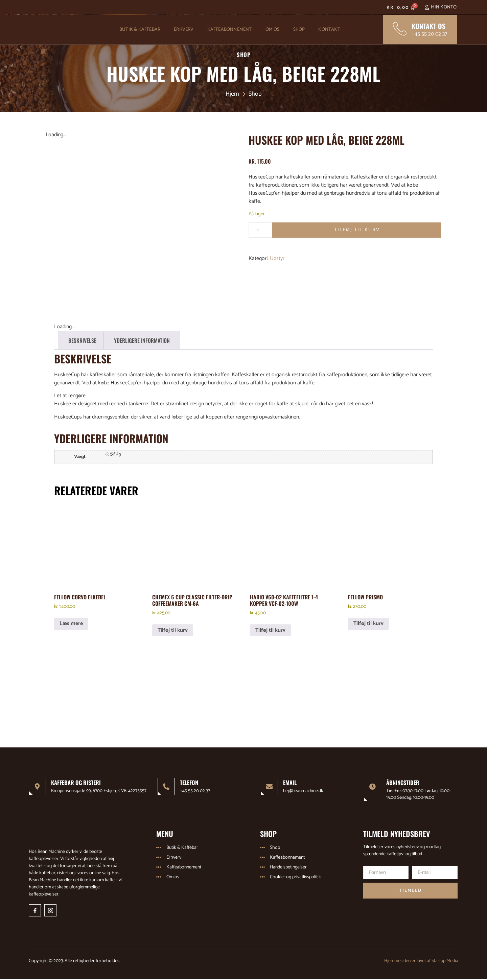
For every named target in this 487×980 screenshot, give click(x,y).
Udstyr (277, 259)
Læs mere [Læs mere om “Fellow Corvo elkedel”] (71, 624)
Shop (299, 30)
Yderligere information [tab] (142, 340)
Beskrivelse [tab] (82, 340)
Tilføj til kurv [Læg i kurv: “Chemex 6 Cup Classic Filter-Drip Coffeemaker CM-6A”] (173, 630)
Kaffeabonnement (230, 30)
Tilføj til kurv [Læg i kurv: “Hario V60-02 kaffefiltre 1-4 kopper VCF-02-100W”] (270, 630)
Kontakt (329, 30)
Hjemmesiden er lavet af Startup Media (421, 961)
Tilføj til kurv (357, 230)
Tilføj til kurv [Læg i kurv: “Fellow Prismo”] (368, 624)
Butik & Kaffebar (140, 30)
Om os (273, 30)
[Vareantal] (260, 230)
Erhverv (184, 30)
